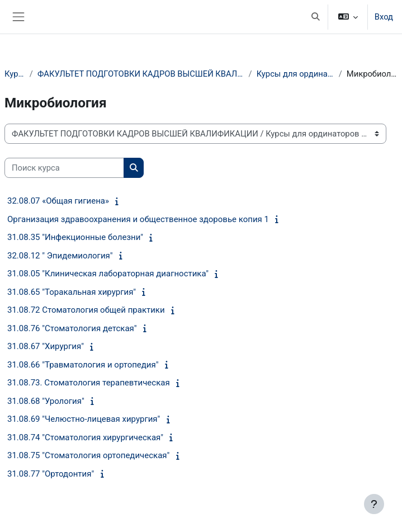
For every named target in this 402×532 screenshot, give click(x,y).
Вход (384, 17)
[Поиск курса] (64, 168)
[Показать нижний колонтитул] (374, 504)
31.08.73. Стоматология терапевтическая (89, 383)
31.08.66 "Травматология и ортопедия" (83, 365)
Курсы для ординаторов (295, 74)
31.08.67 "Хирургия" (46, 346)
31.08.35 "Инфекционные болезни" (75, 237)
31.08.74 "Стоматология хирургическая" (85, 437)
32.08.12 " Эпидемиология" (60, 256)
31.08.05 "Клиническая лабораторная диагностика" (108, 274)
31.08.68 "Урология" (46, 401)
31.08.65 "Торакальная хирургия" (72, 292)
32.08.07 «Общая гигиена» (58, 201)
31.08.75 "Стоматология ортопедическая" (88, 455)
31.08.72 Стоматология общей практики (86, 310)
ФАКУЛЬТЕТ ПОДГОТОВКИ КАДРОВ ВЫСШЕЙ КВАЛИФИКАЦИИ (141, 74)
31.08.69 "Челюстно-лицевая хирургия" (84, 419)
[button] (315, 17)
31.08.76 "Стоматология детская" (72, 328)
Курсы (15, 74)
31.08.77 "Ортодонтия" (51, 474)
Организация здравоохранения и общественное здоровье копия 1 (138, 219)
